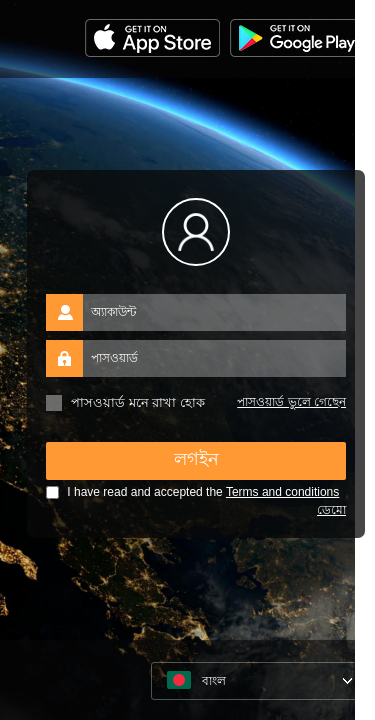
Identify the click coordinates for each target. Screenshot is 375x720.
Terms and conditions (282, 492)
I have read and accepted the (192, 492)
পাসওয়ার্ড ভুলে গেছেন (291, 402)
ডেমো (331, 510)
